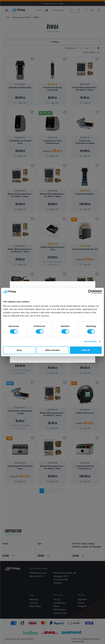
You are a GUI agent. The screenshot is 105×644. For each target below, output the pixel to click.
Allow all (86, 350)
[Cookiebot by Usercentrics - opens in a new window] (90, 292)
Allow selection (52, 350)
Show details (90, 341)
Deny (19, 350)
